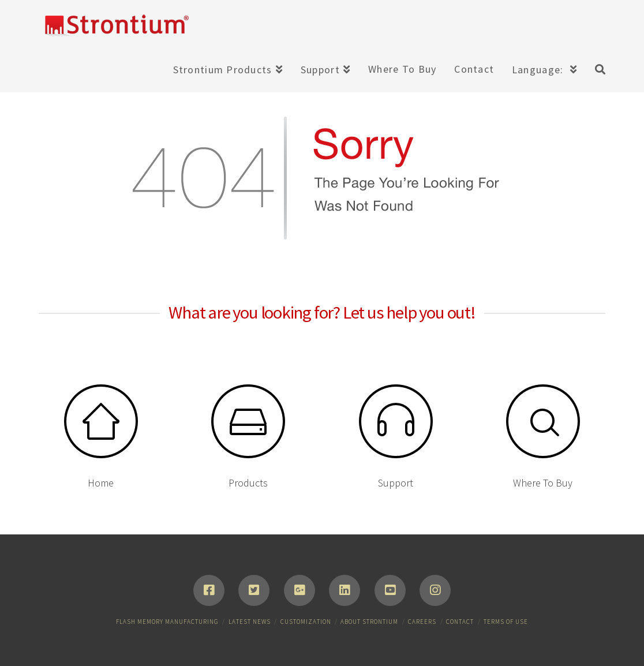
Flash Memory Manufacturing (167, 622)
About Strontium (369, 622)
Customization (306, 622)
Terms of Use (506, 622)
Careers (422, 622)
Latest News (250, 622)
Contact (460, 622)
